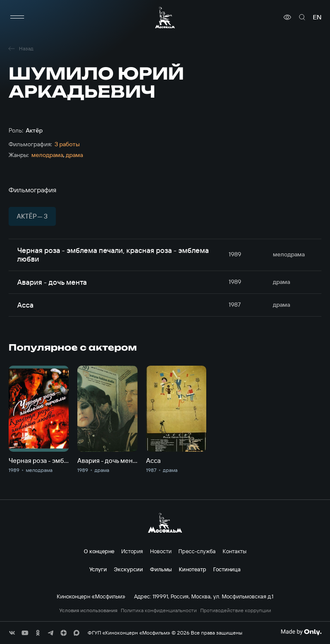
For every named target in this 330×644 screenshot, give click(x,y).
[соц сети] (12, 633)
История (132, 551)
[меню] (17, 17)
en (317, 17)
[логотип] (165, 17)
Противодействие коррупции (236, 610)
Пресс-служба (197, 551)
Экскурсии (128, 569)
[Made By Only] (301, 632)
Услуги (98, 569)
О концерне (99, 551)
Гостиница (227, 569)
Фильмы (161, 569)
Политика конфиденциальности (159, 610)
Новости (161, 551)
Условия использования (88, 610)
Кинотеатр (192, 569)
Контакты (235, 551)
